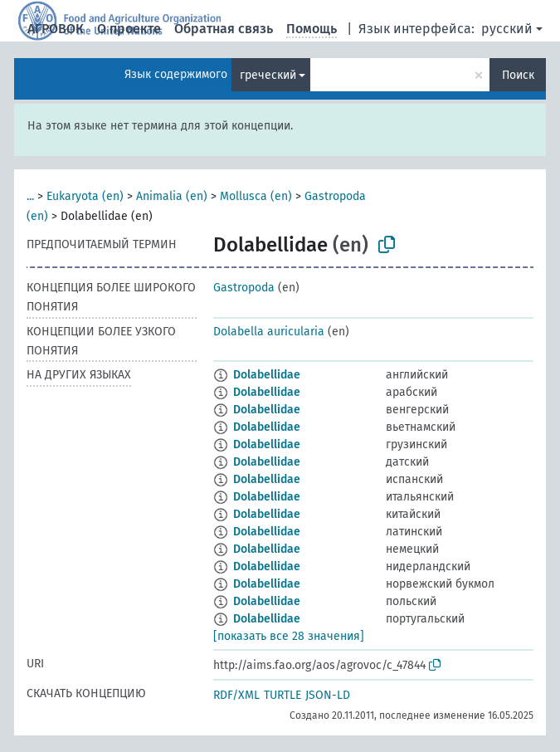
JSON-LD (328, 695)
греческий (268, 75)
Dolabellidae (267, 375)
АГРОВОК (56, 29)
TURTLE (282, 695)
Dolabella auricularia (269, 332)
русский (507, 29)
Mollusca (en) (256, 196)
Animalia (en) (172, 196)
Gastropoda (244, 288)
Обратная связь (224, 29)
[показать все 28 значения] (289, 636)
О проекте (129, 29)
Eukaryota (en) (85, 196)
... (30, 196)
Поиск (518, 75)
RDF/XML (236, 695)
